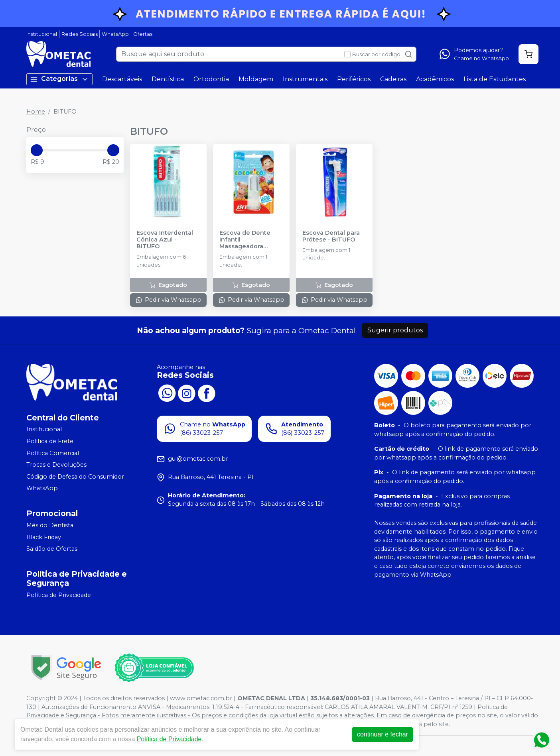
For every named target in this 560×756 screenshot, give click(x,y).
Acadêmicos (435, 79)
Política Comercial (53, 453)
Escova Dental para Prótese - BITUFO (331, 236)
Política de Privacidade (59, 595)
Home (36, 112)
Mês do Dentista (50, 525)
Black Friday (44, 537)
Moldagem (256, 79)
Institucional (42, 34)
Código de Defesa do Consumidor (75, 477)
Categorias (59, 79)
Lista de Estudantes (495, 79)
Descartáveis (122, 79)
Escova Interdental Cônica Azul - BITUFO (165, 240)
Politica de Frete (50, 441)
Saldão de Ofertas (52, 549)
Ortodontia (211, 79)
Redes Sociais (80, 34)
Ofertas (143, 34)
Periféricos (354, 79)
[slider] (37, 150)
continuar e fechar (392, 734)
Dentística (168, 79)
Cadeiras (393, 79)
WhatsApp (115, 34)
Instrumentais (305, 79)
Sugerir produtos (395, 330)
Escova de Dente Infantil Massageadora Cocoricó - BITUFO (247, 240)
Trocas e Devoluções (56, 465)
